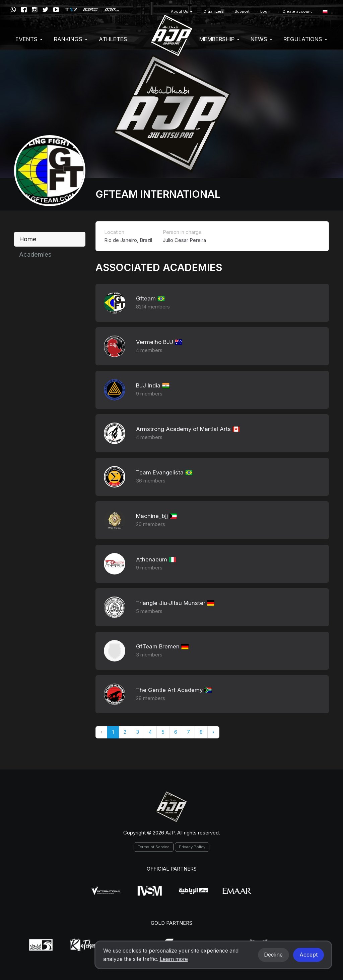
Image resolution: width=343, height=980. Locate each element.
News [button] (261, 39)
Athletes (113, 39)
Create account (297, 11)
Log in (266, 11)
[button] (325, 12)
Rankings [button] (71, 39)
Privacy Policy (192, 847)
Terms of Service (154, 847)
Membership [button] (219, 39)
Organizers (214, 11)
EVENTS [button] (29, 39)
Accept (308, 955)
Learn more (174, 959)
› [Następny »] (213, 732)
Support (242, 11)
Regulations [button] (305, 39)
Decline (273, 955)
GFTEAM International (158, 194)
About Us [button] (182, 11)
